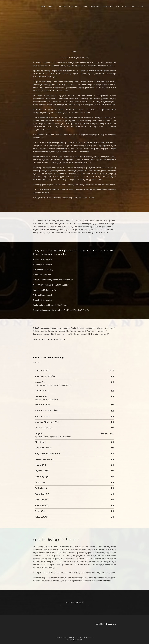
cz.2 (112, 434)
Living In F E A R (67, 251)
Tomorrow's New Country (53, 254)
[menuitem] (44, 7)
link (113, 376)
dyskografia (111, 624)
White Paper (97, 251)
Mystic (62, 339)
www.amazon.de (105, 581)
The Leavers (83, 251)
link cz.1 (104, 434)
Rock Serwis (53, 339)
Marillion (42, 339)
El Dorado (52, 251)
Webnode (79, 640)
